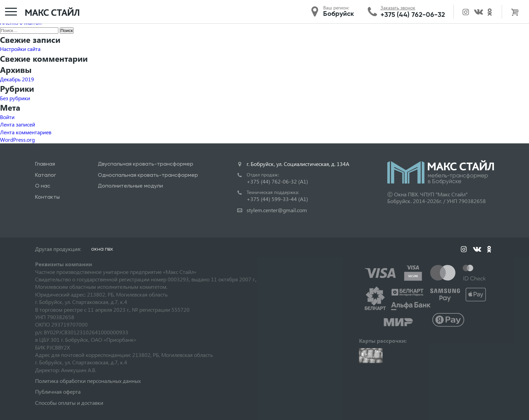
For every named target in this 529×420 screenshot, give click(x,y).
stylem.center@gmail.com (277, 210)
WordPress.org (17, 139)
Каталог (46, 175)
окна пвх (102, 249)
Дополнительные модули (130, 186)
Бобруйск (339, 13)
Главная (45, 164)
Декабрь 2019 (17, 79)
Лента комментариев (26, 132)
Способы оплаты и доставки (69, 403)
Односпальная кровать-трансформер (148, 175)
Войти (7, 117)
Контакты (47, 197)
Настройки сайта (20, 49)
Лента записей (18, 124)
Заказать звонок (398, 8)
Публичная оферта (58, 391)
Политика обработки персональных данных (88, 381)
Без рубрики (15, 98)
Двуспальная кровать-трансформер (146, 164)
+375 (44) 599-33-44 (277, 199)
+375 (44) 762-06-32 (413, 15)
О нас (43, 186)
